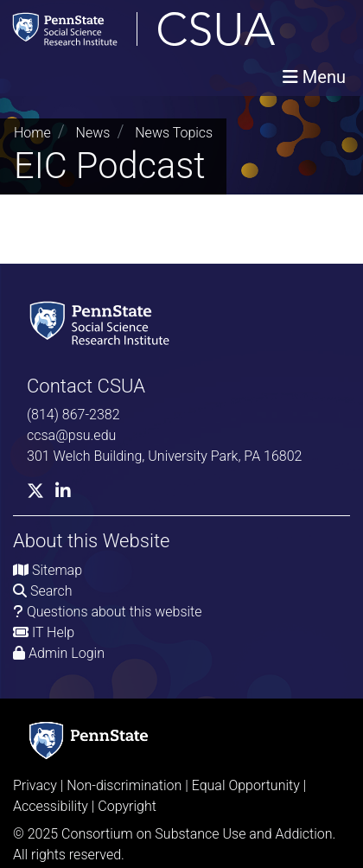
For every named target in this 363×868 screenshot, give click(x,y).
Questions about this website (115, 612)
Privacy (35, 785)
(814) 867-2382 (73, 415)
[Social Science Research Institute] (103, 322)
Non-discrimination (124, 785)
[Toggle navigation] (314, 77)
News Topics (174, 133)
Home (32, 133)
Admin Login (67, 653)
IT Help (53, 632)
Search (51, 591)
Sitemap (57, 570)
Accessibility (51, 806)
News (93, 133)
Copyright (127, 806)
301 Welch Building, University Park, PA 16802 (164, 456)
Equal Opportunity (246, 785)
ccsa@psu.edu (71, 435)
